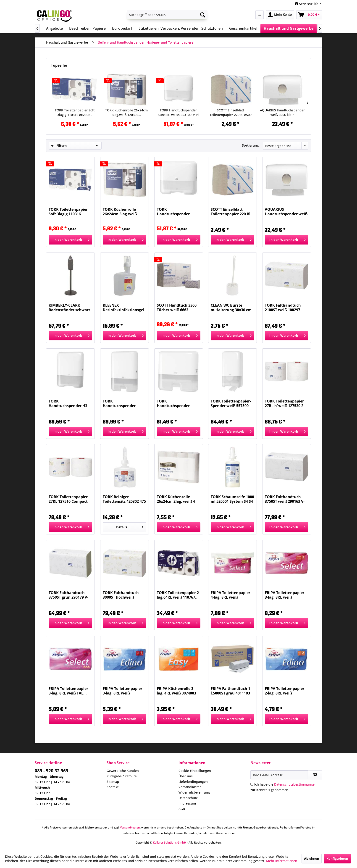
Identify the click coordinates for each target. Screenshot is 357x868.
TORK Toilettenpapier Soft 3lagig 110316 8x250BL (75, 112)
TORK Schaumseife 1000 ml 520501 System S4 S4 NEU (232, 499)
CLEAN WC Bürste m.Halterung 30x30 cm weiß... (231, 308)
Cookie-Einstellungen (195, 771)
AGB (182, 809)
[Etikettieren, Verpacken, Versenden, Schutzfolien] (181, 28)
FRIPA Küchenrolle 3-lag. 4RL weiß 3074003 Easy (176, 691)
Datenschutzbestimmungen (295, 784)
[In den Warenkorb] (70, 240)
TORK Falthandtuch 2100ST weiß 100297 (283, 308)
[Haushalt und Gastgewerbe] (289, 28)
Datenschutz (188, 798)
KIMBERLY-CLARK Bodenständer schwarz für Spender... (70, 308)
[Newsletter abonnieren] (315, 775)
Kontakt (113, 787)
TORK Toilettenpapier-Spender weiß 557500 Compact (231, 403)
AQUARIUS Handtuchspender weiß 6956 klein (282, 112)
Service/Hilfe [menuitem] (307, 4)
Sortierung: (251, 145)
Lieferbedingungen (193, 782)
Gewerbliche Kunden (123, 771)
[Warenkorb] (309, 15)
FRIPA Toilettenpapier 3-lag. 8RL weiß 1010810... (122, 691)
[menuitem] (167, 15)
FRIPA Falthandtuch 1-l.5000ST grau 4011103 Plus (231, 691)
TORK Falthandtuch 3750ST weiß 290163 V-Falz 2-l (285, 499)
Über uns (186, 776)
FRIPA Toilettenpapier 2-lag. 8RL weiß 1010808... (285, 691)
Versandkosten (190, 787)
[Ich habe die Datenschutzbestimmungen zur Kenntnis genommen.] (252, 784)
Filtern (59, 146)
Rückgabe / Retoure (122, 776)
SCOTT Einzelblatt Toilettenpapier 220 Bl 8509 (231, 112)
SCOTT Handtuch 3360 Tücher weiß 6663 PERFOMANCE (177, 308)
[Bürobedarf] (122, 28)
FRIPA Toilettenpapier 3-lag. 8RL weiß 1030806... (285, 595)
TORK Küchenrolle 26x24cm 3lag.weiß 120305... (126, 112)
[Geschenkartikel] (243, 28)
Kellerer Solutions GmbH (170, 842)
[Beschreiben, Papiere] (87, 28)
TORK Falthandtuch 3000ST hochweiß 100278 (121, 595)
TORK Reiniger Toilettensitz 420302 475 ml (124, 499)
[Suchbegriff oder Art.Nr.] (167, 15)
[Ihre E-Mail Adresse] (279, 775)
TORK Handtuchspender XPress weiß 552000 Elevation (120, 403)
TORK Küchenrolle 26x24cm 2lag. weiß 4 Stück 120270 (176, 499)
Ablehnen (312, 859)
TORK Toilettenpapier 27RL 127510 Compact (68, 499)
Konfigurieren (337, 859)
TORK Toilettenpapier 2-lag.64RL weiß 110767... (178, 595)
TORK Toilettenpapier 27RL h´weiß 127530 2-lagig (285, 403)
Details (130, 526)
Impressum (187, 803)
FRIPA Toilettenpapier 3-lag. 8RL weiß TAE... (68, 691)
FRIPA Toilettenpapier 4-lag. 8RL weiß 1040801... (230, 595)
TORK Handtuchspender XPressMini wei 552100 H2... (177, 403)
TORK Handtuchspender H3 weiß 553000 (68, 403)
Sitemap (113, 782)
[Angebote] (54, 28)
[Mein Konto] (280, 15)
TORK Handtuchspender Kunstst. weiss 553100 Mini (178, 112)
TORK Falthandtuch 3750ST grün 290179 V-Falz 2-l (68, 595)
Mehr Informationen (282, 861)
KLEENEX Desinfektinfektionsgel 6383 (123, 308)
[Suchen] (203, 15)
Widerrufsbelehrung (194, 792)
